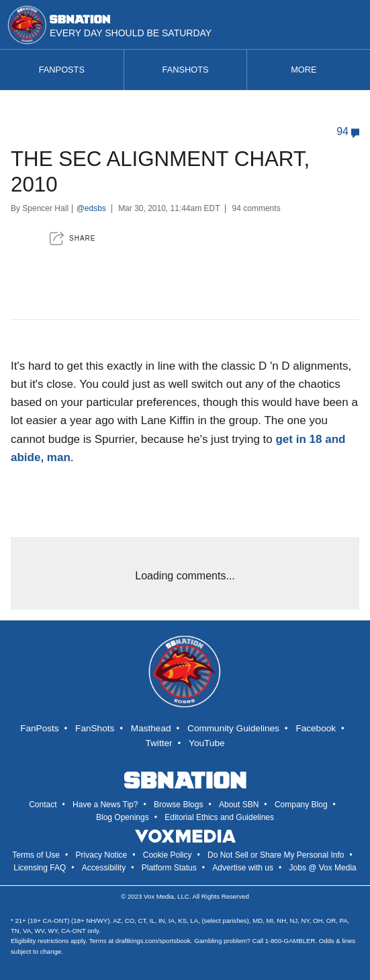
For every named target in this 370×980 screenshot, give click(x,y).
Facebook (316, 728)
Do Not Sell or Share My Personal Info (276, 855)
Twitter (159, 743)
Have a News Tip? (105, 805)
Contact (43, 805)
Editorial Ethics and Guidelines (219, 817)
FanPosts (39, 728)
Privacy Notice (102, 855)
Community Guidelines (233, 728)
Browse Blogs (178, 805)
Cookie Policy (168, 855)
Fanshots (186, 70)
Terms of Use (36, 855)
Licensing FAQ (40, 868)
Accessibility (104, 868)
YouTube (206, 743)
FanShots (95, 728)
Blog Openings (123, 817)
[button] (73, 238)
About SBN (239, 805)
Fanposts (62, 70)
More (309, 70)
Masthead (151, 728)
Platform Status (169, 868)
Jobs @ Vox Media (323, 868)
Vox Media (159, 896)
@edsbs (91, 208)
